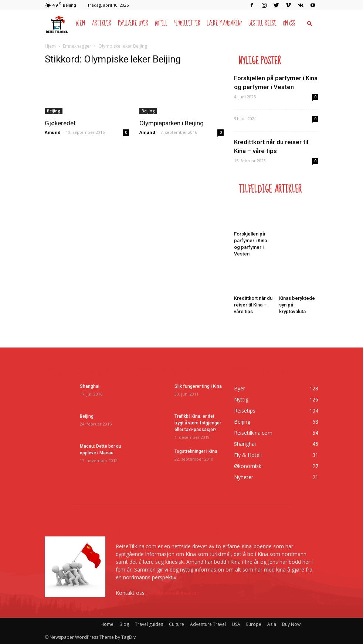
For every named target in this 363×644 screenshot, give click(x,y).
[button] (309, 24)
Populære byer (133, 23)
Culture (177, 624)
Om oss (289, 23)
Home (107, 624)
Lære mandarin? (224, 23)
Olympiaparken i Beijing (172, 123)
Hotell (161, 23)
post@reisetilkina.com (173, 593)
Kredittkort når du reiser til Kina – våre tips (253, 305)
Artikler (101, 23)
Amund (53, 132)
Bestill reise (262, 23)
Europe (254, 624)
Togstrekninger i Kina (196, 451)
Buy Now (291, 624)
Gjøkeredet (60, 123)
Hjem (80, 23)
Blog (124, 624)
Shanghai (90, 386)
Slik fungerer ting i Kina (198, 386)
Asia (272, 624)
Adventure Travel (208, 624)
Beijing (54, 111)
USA (236, 624)
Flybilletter (187, 23)
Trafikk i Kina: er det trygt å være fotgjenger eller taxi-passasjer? (198, 423)
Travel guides (149, 624)
